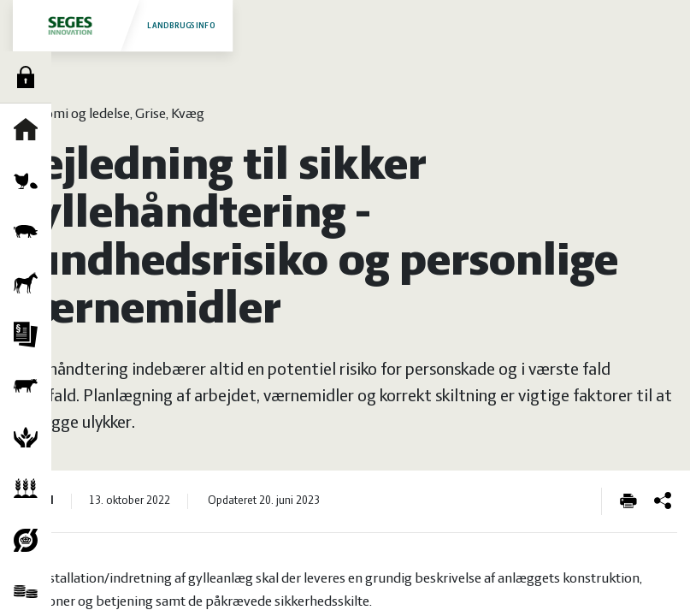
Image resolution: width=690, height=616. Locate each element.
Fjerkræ (30, 181)
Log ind (30, 77)
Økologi (30, 540)
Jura (30, 335)
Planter (30, 489)
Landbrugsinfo (122, 25)
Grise (30, 232)
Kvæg (30, 386)
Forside (30, 129)
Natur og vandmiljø (30, 437)
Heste (30, 283)
